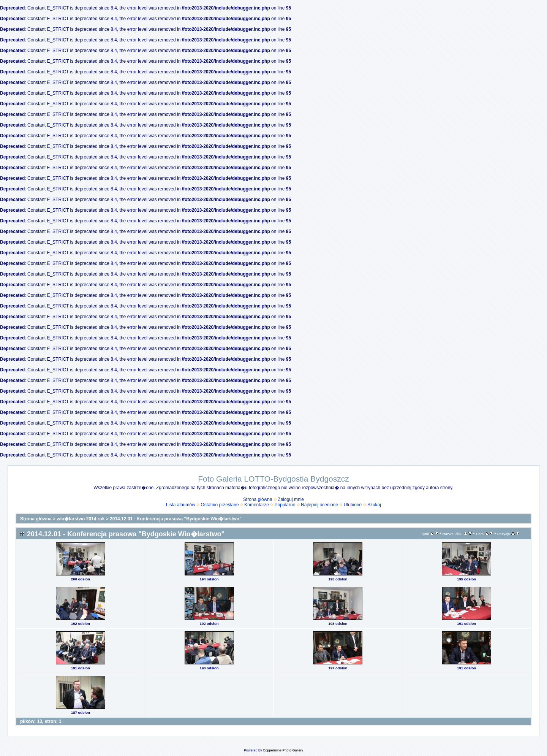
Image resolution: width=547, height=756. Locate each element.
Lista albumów (181, 505)
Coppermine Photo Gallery (283, 750)
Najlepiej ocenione (319, 505)
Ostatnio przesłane (220, 505)
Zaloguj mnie (291, 499)
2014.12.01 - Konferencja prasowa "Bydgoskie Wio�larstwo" (176, 519)
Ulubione (353, 505)
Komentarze (257, 505)
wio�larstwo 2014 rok (81, 519)
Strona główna (258, 499)
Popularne (285, 505)
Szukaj (374, 505)
